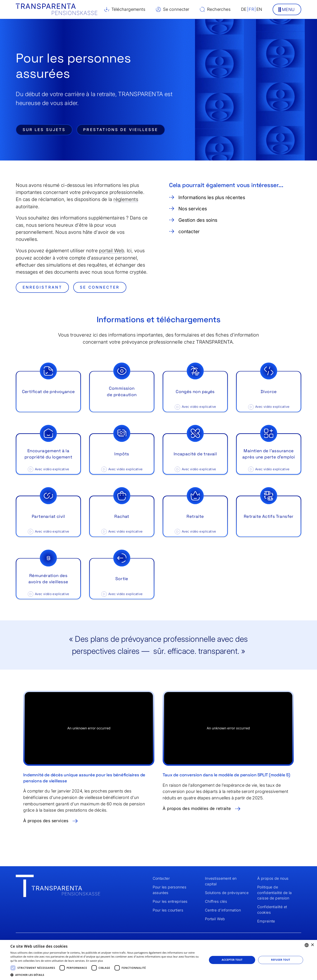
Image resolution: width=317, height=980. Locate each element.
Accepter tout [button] (232, 960)
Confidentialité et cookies (272, 910)
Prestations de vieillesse (121, 130)
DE (244, 9)
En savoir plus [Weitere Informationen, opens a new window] (94, 961)
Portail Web (215, 919)
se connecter (100, 287)
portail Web (111, 251)
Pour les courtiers (168, 910)
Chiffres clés (216, 901)
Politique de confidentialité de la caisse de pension (275, 893)
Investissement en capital (221, 881)
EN (259, 9)
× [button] (312, 945)
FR (251, 9)
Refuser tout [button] (281, 960)
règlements (126, 199)
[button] (287, 9)
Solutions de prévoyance (227, 893)
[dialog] (158, 960)
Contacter (161, 878)
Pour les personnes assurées (169, 890)
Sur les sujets (44, 130)
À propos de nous (273, 878)
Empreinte (266, 921)
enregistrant (42, 287)
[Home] (58, 887)
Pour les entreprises (170, 901)
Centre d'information (223, 910)
